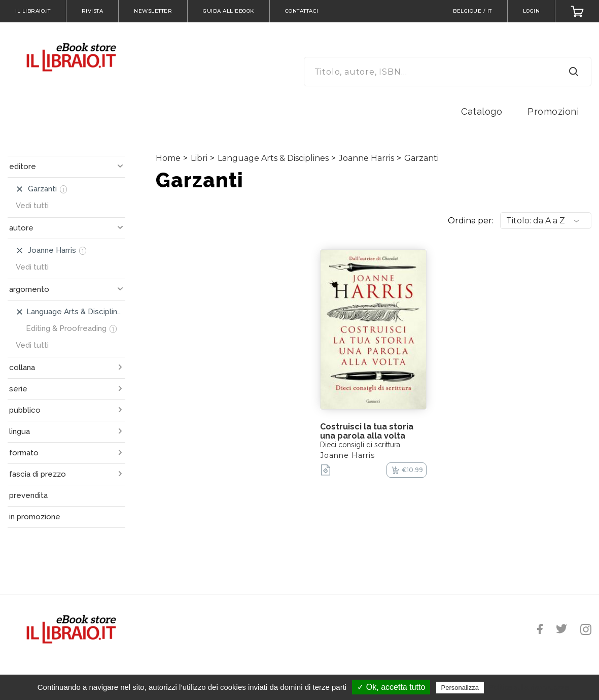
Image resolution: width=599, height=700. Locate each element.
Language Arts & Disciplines (273, 158)
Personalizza (460, 688)
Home (168, 158)
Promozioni (553, 111)
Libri (199, 158)
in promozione (35, 517)
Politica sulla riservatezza (529, 687)
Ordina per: (471, 221)
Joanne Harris (366, 158)
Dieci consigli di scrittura (360, 445)
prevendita (28, 495)
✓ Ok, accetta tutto (391, 687)
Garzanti (421, 158)
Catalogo (482, 111)
